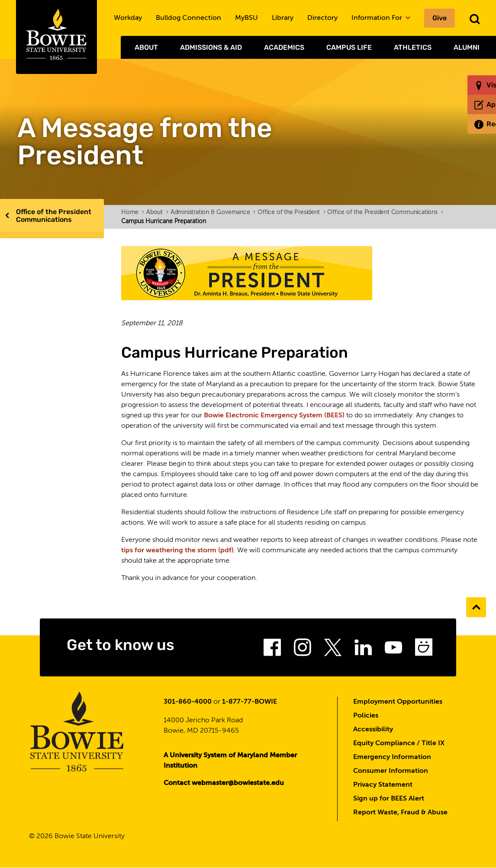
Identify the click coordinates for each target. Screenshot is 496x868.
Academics (284, 47)
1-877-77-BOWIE (250, 702)
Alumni (467, 47)
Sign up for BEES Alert (389, 799)
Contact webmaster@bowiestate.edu (224, 783)
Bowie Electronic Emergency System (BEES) (274, 416)
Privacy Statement (383, 785)
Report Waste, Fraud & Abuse (400, 813)
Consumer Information (391, 771)
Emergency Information (392, 757)
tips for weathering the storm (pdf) (177, 551)
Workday (128, 18)
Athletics (413, 47)
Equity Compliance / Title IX (399, 743)
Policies (366, 716)
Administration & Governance (213, 212)
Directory (322, 18)
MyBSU (246, 18)
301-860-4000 (188, 702)
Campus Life (349, 47)
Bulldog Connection (188, 18)
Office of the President (291, 212)
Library (283, 18)
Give (440, 18)
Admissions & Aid (211, 47)
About (146, 47)
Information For (381, 18)
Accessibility (373, 730)
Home (133, 212)
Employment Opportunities (398, 702)
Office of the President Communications (54, 216)
